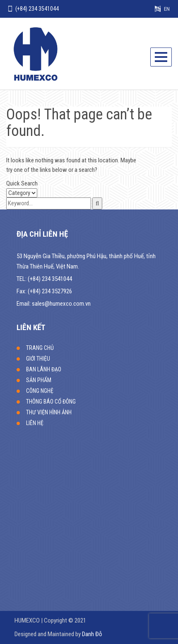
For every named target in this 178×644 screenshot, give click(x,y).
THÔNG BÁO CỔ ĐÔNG (51, 402)
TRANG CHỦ (40, 348)
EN (167, 9)
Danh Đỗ (92, 634)
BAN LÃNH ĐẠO (44, 369)
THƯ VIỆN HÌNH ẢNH (49, 412)
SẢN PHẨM (39, 380)
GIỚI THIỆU (38, 359)
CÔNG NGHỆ (40, 391)
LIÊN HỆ (35, 423)
